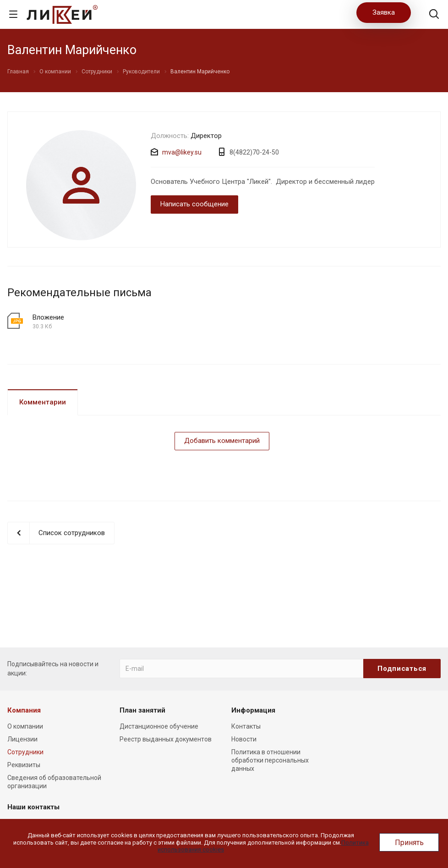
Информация (253, 710)
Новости (244, 739)
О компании (25, 726)
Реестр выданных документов (166, 739)
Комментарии (43, 402)
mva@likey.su (182, 152)
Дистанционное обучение (159, 726)
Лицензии (22, 739)
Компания (24, 710)
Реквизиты (24, 765)
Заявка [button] (384, 12)
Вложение (48, 317)
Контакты (246, 726)
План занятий (142, 710)
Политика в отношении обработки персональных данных (270, 760)
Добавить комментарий (222, 441)
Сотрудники (25, 752)
